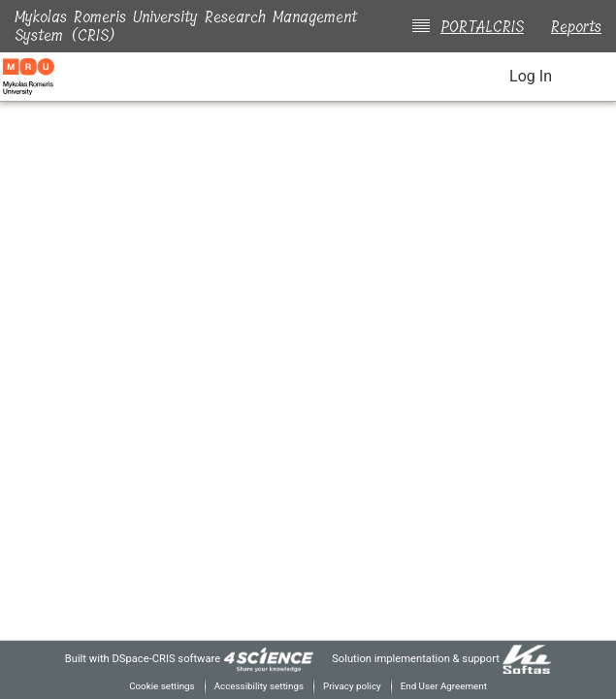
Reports (576, 27)
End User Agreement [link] (449, 686)
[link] (264, 658)
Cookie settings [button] (155, 686)
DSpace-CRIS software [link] (157, 658)
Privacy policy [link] (353, 686)
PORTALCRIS (478, 27)
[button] (472, 78)
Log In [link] (530, 77)
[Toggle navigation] (589, 77)
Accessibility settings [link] (256, 686)
